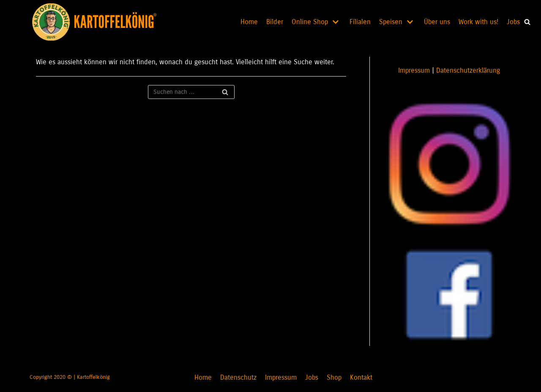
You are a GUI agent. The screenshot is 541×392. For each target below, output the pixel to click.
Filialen (360, 22)
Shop (334, 377)
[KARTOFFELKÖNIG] (100, 22)
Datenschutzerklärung (468, 70)
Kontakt (361, 377)
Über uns (437, 22)
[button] (527, 22)
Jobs (513, 22)
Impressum (414, 70)
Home (249, 22)
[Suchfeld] (191, 92)
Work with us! (478, 22)
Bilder (275, 22)
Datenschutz (238, 377)
